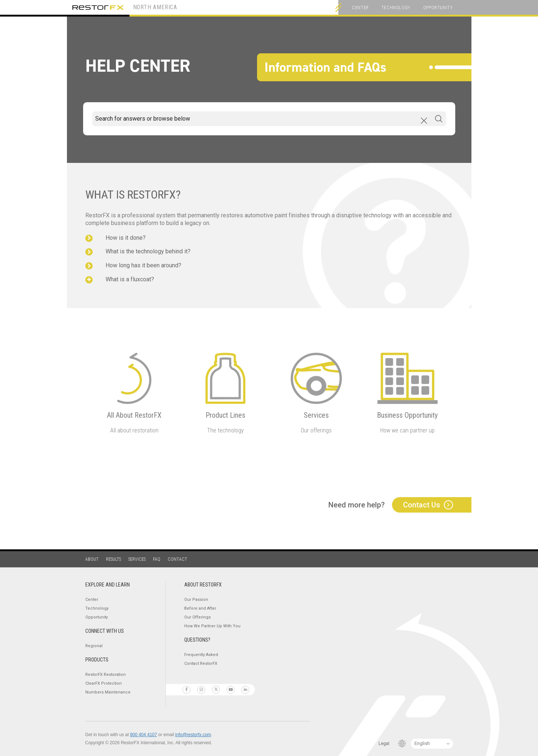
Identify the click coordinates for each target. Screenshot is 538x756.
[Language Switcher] (432, 744)
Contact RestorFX (201, 664)
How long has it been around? (143, 265)
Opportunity (438, 8)
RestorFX (98, 7)
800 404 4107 (144, 735)
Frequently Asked (201, 655)
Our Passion (196, 600)
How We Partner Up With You (212, 626)
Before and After (200, 608)
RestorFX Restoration (106, 675)
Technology (396, 8)
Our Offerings (197, 617)
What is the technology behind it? (148, 251)
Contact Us (422, 505)
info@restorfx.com (193, 735)
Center (360, 8)
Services (137, 559)
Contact (177, 559)
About (92, 559)
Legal (384, 743)
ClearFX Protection (104, 683)
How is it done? (126, 238)
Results (113, 559)
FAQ (157, 559)
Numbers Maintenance (108, 692)
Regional (94, 646)
